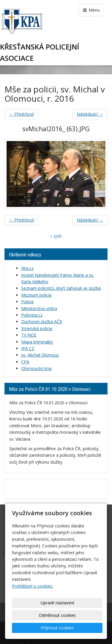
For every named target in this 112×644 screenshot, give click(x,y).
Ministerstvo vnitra (39, 308)
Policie (27, 302)
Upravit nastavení (57, 603)
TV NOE (29, 335)
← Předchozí (21, 114)
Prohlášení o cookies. (33, 586)
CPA (25, 362)
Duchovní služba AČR (42, 322)
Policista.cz (32, 315)
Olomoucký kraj (36, 368)
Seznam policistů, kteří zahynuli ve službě (61, 288)
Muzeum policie (36, 295)
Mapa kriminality (37, 342)
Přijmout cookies (57, 628)
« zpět (56, 236)
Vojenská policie (37, 328)
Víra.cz (27, 268)
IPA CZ (28, 348)
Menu (91, 10)
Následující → (90, 114)
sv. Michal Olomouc (40, 355)
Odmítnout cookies (57, 615)
